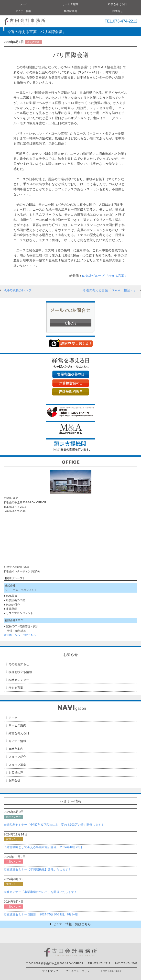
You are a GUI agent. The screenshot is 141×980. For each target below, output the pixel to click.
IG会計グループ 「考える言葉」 (105, 276)
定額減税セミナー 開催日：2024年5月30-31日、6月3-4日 (41, 914)
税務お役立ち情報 (20, 672)
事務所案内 (70, 11)
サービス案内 (70, 4)
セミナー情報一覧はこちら (71, 924)
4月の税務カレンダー (20, 290)
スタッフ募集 (17, 765)
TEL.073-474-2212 (121, 21)
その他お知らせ (19, 664)
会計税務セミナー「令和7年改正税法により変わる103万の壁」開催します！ (54, 825)
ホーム (24, 4)
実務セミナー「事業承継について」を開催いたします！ (40, 892)
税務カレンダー (19, 680)
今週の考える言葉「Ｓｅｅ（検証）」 (110, 290)
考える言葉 (16, 688)
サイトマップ (50, 971)
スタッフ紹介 (17, 757)
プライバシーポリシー (79, 971)
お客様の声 (16, 773)
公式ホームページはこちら (20, 635)
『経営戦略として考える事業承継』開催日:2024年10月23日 (43, 847)
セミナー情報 (23, 11)
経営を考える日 (117, 4)
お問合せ (118, 11)
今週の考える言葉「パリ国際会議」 (37, 32)
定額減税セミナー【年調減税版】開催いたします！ (37, 869)
